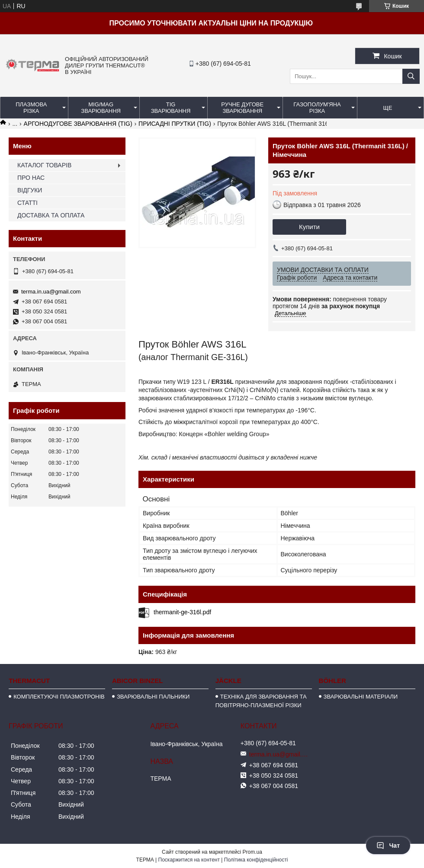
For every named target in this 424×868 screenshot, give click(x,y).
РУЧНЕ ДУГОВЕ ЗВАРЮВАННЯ (242, 108)
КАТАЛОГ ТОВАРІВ (44, 165)
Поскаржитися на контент (189, 860)
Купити (309, 227)
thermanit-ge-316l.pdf (182, 612)
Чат (388, 846)
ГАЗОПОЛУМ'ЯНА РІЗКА (317, 108)
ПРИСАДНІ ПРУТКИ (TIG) (175, 124)
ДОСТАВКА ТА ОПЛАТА (51, 215)
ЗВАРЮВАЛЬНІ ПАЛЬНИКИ (153, 697)
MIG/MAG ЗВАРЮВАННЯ (101, 108)
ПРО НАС (31, 178)
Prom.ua (252, 852)
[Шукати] (411, 76)
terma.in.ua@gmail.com (51, 292)
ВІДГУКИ (30, 190)
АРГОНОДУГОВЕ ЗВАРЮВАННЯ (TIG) (78, 124)
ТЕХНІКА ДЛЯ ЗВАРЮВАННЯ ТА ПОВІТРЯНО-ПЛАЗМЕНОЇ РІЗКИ (261, 701)
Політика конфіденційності (256, 860)
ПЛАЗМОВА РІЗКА (31, 108)
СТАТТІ (27, 203)
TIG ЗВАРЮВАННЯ (171, 108)
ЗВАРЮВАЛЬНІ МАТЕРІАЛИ (361, 697)
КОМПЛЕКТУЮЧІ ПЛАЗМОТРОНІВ (59, 697)
